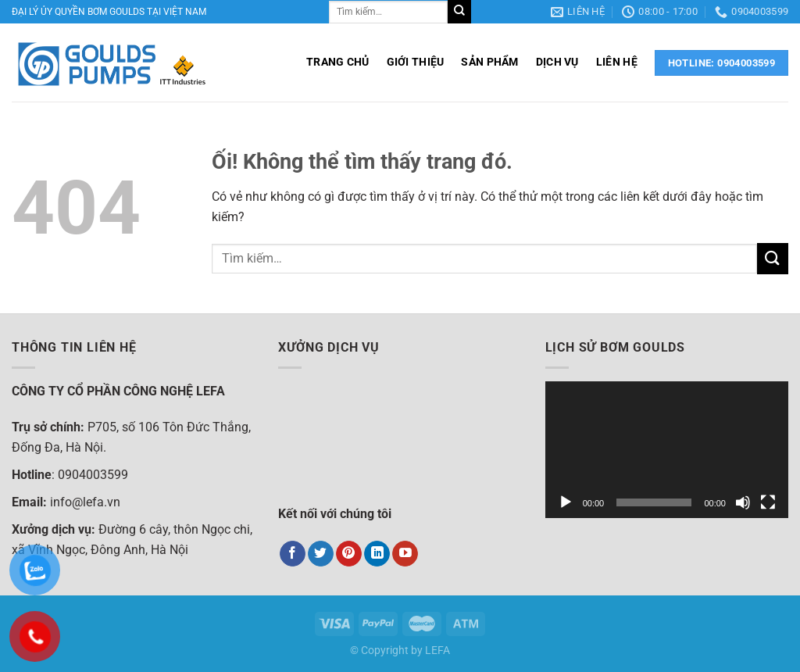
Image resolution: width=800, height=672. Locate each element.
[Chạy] (566, 502)
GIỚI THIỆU (416, 62)
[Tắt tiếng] (743, 502)
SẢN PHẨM (489, 62)
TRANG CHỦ (338, 62)
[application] (667, 450)
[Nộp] (459, 12)
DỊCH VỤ (557, 62)
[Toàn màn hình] (768, 502)
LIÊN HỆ (617, 62)
